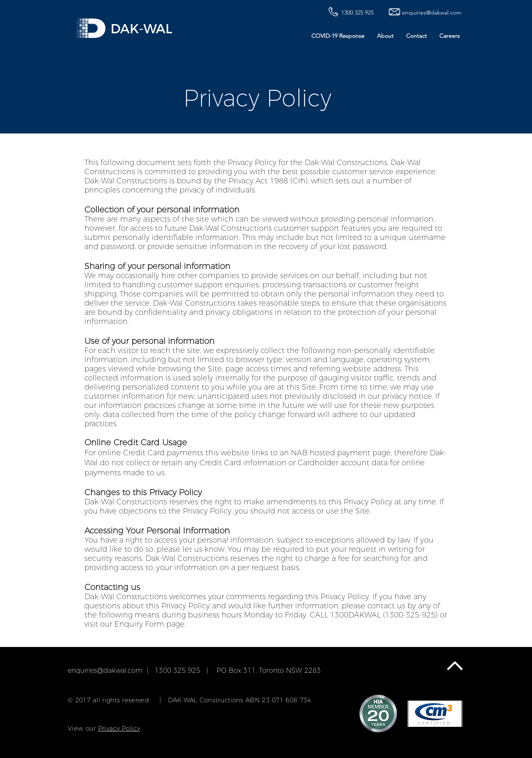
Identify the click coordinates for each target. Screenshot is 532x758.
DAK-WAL (142, 29)
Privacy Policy (119, 728)
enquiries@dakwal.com (105, 670)
